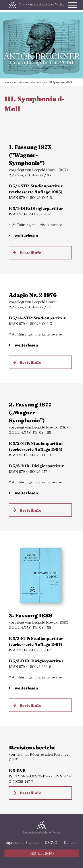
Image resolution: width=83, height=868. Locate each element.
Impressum (13, 842)
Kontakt (70, 842)
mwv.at (8, 82)
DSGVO (51, 842)
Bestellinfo (30, 253)
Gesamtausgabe (39, 82)
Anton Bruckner (21, 82)
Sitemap (32, 842)
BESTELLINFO (42, 853)
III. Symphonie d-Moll (61, 82)
